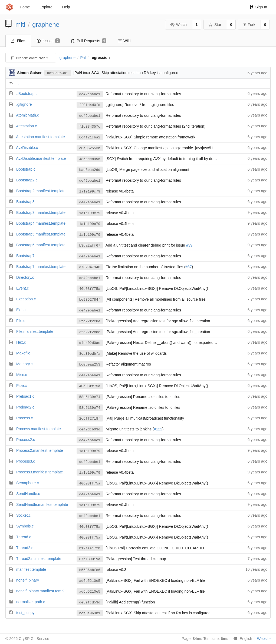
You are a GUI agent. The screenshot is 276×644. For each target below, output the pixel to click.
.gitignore (24, 104)
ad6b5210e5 (90, 581)
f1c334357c (90, 127)
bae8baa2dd (90, 170)
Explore (46, 7)
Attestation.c (26, 126)
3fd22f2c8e (90, 321)
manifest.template (31, 569)
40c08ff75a (90, 289)
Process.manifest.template (39, 429)
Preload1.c (25, 396)
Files (18, 41)
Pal (83, 58)
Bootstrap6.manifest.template (41, 245)
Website (264, 639)
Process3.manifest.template (40, 472)
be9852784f (90, 300)
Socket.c (24, 515)
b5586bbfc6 (90, 570)
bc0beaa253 (90, 365)
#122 (158, 429)
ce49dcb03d (90, 429)
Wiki (124, 41)
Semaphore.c (27, 483)
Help (66, 7)
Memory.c (24, 364)
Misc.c (22, 375)
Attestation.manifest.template (40, 137)
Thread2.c (25, 548)
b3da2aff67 (90, 246)
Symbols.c (25, 526)
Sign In (258, 7)
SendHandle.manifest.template (42, 504)
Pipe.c (22, 386)
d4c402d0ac (90, 343)
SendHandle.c (28, 494)
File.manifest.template (35, 331)
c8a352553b (90, 148)
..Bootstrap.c (27, 94)
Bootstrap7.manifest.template (41, 267)
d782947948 (90, 267)
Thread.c (24, 537)
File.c (21, 321)
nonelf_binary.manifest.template (43, 591)
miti (20, 24)
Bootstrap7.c (27, 256)
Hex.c (21, 342)
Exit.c (21, 310)
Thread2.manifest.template (39, 559)
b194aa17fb (90, 548)
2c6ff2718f (90, 419)
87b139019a (90, 559)
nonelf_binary (28, 580)
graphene (46, 24)
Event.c (23, 288)
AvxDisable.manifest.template (41, 158)
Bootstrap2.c (27, 180)
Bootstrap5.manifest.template (41, 234)
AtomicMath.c (27, 115)
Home (25, 7)
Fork (249, 25)
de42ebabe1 (90, 94)
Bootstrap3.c (27, 202)
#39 (189, 245)
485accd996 (90, 159)
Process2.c (26, 440)
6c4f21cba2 (90, 137)
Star (215, 25)
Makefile (23, 353)
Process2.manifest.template (40, 450)
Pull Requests (89, 41)
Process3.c (26, 461)
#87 (188, 267)
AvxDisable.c (27, 148)
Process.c (24, 418)
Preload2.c (25, 407)
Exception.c (26, 299)
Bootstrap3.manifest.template (41, 213)
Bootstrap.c (26, 169)
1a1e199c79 (90, 192)
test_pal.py (25, 613)
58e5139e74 (90, 397)
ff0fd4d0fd (90, 105)
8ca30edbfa (90, 354)
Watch (178, 25)
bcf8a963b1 (58, 73)
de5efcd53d (90, 602)
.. (18, 83)
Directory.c (25, 277)
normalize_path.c (31, 602)
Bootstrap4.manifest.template (41, 223)
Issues (48, 41)
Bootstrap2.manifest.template (41, 191)
